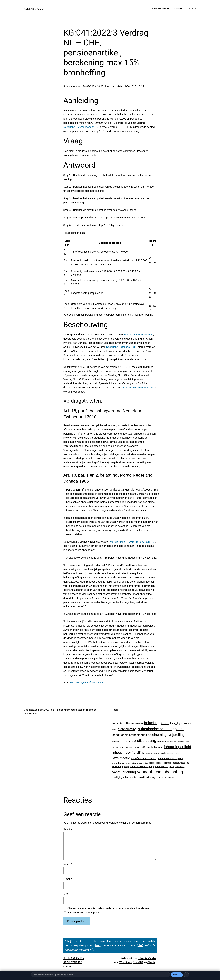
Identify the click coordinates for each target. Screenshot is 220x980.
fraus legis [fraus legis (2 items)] (130, 748)
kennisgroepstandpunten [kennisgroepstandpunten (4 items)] (170, 753)
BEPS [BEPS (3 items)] (114, 730)
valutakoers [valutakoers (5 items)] (180, 767)
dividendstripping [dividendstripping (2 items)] (163, 741)
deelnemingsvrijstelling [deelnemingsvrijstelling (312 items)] (166, 735)
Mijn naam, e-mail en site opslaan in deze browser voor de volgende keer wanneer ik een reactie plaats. (108, 910)
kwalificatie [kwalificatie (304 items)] (121, 758)
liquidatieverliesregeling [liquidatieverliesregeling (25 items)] (171, 758)
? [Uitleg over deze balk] (186, 975)
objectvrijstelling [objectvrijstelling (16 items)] (181, 763)
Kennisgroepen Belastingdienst (87, 683)
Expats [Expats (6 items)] (181, 741)
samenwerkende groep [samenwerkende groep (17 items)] (142, 766)
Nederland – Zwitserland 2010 (81, 127)
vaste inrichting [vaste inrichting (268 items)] (124, 772)
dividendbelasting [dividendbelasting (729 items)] (141, 741)
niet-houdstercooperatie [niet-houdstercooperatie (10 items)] (160, 763)
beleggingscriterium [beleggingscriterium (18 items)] (181, 723)
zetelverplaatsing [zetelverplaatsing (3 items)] (168, 778)
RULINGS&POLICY (34, 9)
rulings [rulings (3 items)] (127, 767)
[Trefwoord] (101, 975)
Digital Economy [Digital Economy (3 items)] (118, 741)
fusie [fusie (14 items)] (137, 747)
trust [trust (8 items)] (172, 767)
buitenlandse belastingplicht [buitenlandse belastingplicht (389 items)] (161, 729)
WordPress (126, 962)
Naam (68, 864)
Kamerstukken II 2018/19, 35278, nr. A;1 (132, 542)
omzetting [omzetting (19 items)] (118, 766)
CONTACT (69, 966)
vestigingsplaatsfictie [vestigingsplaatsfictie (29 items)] (124, 777)
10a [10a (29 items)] (128, 723)
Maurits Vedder (147, 958)
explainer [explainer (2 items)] (188, 741)
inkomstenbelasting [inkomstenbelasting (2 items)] (152, 753)
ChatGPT (138, 962)
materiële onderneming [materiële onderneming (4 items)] (121, 763)
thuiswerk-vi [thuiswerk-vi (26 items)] (162, 766)
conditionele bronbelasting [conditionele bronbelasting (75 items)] (130, 735)
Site (66, 894)
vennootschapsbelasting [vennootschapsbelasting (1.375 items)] (160, 772)
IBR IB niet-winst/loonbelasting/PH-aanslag (74, 710)
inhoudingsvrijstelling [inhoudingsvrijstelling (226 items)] (129, 753)
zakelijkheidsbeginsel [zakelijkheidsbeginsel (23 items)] (149, 777)
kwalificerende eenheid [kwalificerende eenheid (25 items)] (144, 758)
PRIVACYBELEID (73, 962)
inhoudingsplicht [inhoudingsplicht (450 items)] (178, 747)
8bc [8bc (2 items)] (118, 724)
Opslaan (177, 975)
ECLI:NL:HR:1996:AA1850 (139, 335)
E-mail (68, 879)
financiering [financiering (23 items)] (119, 747)
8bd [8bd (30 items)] (122, 723)
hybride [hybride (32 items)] (159, 747)
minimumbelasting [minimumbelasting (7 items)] (140, 763)
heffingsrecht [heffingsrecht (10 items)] (147, 747)
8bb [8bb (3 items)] (114, 724)
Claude (151, 962)
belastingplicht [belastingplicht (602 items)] (156, 723)
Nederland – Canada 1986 (121, 347)
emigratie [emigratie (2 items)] (174, 741)
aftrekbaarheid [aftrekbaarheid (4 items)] (137, 724)
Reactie (69, 829)
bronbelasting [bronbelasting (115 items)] (127, 729)
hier (97, 945)
